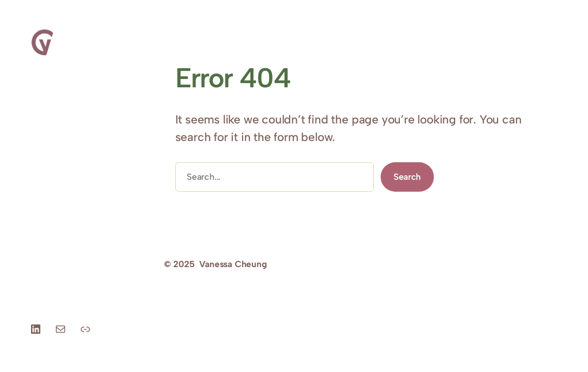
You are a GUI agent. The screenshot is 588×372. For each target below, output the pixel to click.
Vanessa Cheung (233, 264)
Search (407, 177)
